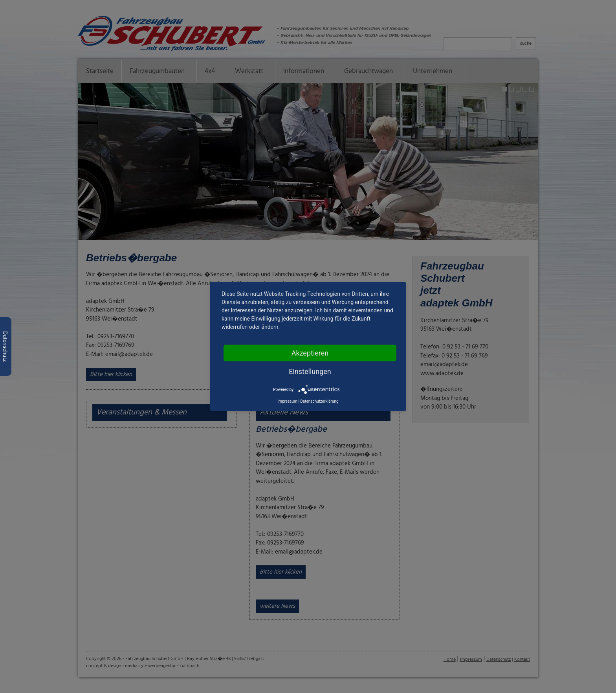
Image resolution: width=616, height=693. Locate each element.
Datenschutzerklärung (319, 401)
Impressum (287, 401)
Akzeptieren (310, 353)
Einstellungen (310, 371)
